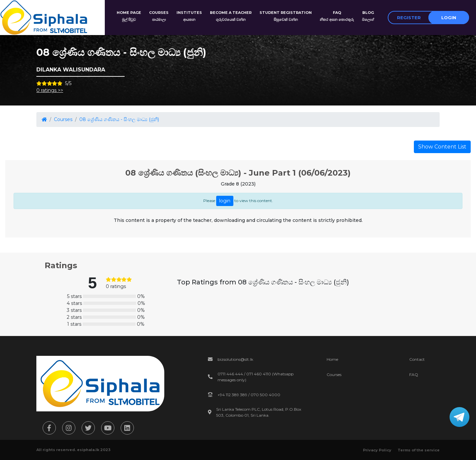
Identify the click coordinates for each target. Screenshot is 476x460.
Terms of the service (419, 450)
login (225, 201)
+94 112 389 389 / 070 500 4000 (249, 395)
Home (332, 359)
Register (409, 18)
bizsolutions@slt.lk (235, 359)
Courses (63, 119)
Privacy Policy (377, 450)
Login (449, 18)
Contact (417, 359)
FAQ (414, 375)
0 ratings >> (50, 90)
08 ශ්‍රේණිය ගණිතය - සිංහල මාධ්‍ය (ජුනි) (119, 119)
